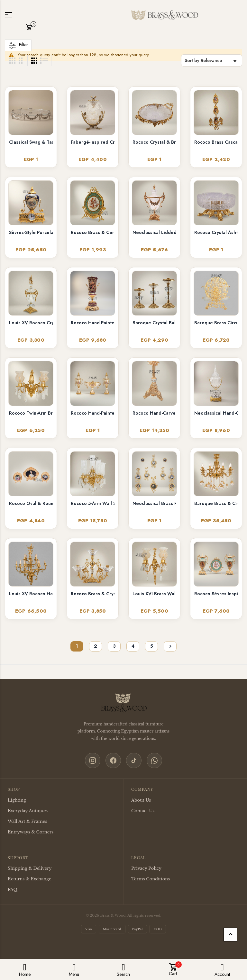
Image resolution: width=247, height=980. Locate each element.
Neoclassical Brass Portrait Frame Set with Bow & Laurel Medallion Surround (154, 503)
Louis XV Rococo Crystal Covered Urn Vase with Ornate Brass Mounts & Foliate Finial (31, 323)
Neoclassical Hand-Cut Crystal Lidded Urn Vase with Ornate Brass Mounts (216, 413)
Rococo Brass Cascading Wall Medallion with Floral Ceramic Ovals (216, 142)
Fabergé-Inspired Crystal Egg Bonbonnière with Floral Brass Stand (93, 142)
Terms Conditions (151, 879)
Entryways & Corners (31, 832)
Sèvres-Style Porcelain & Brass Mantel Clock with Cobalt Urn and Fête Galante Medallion (31, 232)
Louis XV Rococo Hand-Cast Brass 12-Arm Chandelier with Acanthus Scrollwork (31, 594)
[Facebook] (113, 760)
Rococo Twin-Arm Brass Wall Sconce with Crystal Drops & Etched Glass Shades (31, 413)
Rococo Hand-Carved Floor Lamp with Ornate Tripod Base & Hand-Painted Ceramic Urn (154, 413)
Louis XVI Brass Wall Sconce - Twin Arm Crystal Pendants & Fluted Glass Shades (154, 594)
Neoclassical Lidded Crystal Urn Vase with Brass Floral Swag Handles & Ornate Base (154, 232)
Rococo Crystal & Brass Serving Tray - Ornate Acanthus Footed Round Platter (154, 142)
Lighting (17, 800)
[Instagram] (93, 760)
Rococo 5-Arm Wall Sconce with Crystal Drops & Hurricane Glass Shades (93, 503)
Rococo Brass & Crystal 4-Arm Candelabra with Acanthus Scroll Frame (93, 594)
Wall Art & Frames (27, 821)
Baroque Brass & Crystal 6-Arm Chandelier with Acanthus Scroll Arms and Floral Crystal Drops (216, 503)
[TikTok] (134, 760)
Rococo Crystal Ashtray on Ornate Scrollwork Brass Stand (216, 232)
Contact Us (143, 811)
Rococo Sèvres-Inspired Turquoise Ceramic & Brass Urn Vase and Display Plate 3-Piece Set (216, 594)
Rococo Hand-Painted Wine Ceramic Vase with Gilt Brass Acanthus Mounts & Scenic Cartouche (93, 323)
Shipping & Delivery (30, 868)
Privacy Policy (146, 868)
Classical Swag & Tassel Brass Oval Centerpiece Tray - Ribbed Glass (31, 142)
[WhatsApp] (154, 760)
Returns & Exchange (29, 879)
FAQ (13, 890)
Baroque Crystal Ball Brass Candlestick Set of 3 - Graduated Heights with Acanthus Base (154, 323)
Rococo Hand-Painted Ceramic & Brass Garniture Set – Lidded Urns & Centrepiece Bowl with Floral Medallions (93, 413)
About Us (141, 800)
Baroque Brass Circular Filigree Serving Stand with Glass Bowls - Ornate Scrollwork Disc (216, 323)
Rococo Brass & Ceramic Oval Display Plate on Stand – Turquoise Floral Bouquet (93, 232)
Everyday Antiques (28, 811)
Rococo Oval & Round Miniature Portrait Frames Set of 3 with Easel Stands (31, 503)
